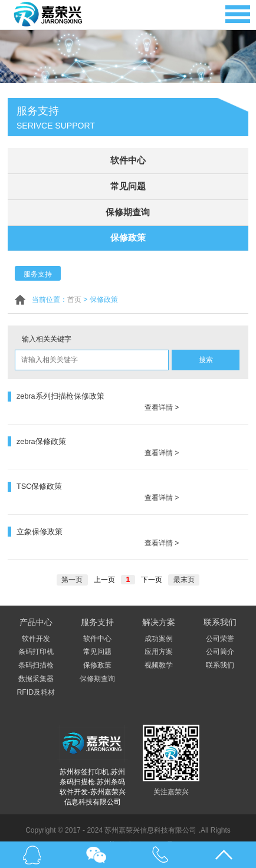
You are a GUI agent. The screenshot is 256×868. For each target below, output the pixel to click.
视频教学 (159, 646)
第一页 (73, 561)
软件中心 (128, 160)
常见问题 (128, 185)
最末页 (183, 561)
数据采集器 (36, 660)
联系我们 (220, 646)
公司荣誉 (220, 620)
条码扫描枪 (36, 646)
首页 (74, 297)
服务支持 (38, 271)
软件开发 (36, 620)
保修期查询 (128, 210)
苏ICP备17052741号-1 (144, 826)
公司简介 (220, 633)
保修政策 (128, 235)
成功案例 (159, 620)
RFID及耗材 (36, 673)
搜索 (206, 357)
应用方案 (159, 633)
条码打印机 (36, 633)
